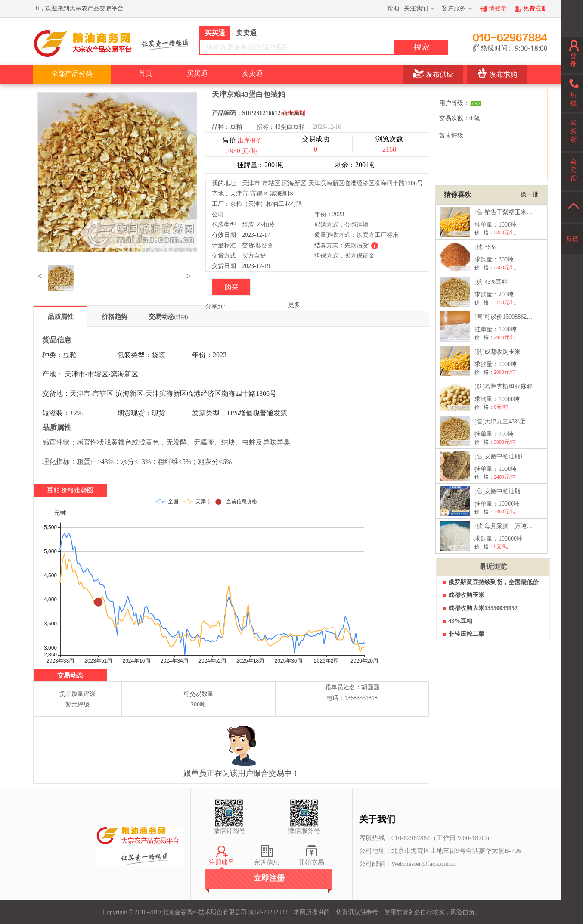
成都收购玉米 (466, 595)
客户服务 (454, 8)
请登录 (498, 8)
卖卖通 (252, 73)
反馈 (572, 239)
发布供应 (440, 74)
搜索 (422, 47)
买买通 (197, 73)
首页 (146, 73)
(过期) (181, 317)
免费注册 (535, 8)
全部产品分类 (72, 73)
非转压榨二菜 (466, 634)
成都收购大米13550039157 (483, 608)
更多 (294, 305)
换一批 (530, 194)
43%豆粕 (460, 621)
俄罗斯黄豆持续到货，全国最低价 (493, 582)
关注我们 (416, 8)
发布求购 (503, 74)
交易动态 (168, 317)
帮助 (393, 8)
